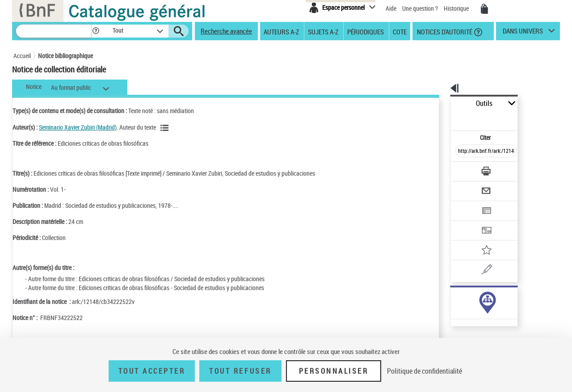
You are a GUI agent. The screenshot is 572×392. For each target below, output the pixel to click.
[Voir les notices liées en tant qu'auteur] (166, 128)
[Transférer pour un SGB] (465, 204)
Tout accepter (152, 371)
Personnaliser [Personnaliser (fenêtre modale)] (334, 371)
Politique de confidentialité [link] (425, 371)
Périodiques (366, 31)
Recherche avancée (226, 31)
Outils (440, 103)
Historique (457, 8)
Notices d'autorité (444, 31)
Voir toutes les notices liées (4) (466, 292)
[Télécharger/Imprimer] (463, 152)
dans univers (523, 33)
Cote (400, 31)
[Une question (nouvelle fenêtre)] (479, 239)
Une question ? (420, 8)
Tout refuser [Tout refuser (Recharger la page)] (240, 371)
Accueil (22, 56)
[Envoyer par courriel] (461, 169)
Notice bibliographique (65, 56)
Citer (447, 118)
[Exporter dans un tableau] (467, 186)
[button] (96, 31)
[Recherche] (54, 31)
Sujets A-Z (323, 31)
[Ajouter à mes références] (467, 221)
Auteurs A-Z (281, 31)
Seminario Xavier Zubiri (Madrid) (78, 127)
